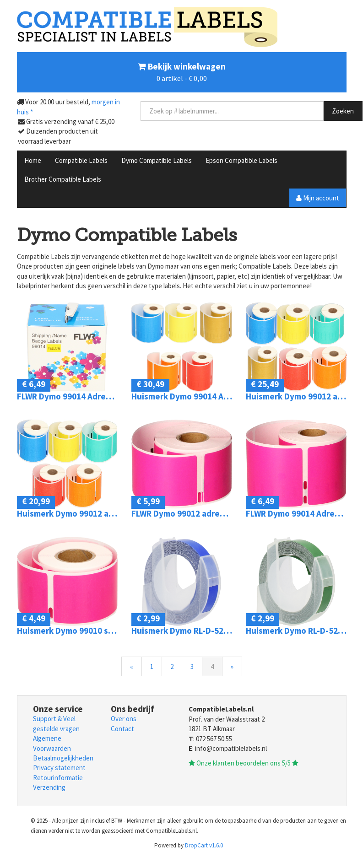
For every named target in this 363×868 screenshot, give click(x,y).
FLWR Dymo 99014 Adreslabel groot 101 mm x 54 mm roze (296, 514)
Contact (122, 729)
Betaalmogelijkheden (63, 758)
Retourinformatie (58, 778)
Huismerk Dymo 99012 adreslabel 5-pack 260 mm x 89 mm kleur (67, 514)
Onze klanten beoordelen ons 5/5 (244, 763)
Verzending (49, 787)
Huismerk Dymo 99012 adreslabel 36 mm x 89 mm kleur (296, 396)
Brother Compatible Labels (63, 179)
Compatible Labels (81, 160)
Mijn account (318, 198)
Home (33, 160)
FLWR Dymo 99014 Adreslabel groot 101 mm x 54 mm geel (67, 396)
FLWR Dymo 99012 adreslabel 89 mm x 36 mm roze (182, 514)
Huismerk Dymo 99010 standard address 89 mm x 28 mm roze (67, 631)
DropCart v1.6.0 (204, 845)
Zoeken (343, 111)
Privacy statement (59, 768)
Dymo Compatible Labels (157, 160)
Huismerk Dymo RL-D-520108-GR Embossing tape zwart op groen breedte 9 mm (296, 631)
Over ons (124, 719)
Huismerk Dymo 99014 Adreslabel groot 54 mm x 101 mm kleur (182, 396)
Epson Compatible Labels (241, 160)
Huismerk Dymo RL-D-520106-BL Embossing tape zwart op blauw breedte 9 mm (182, 631)
